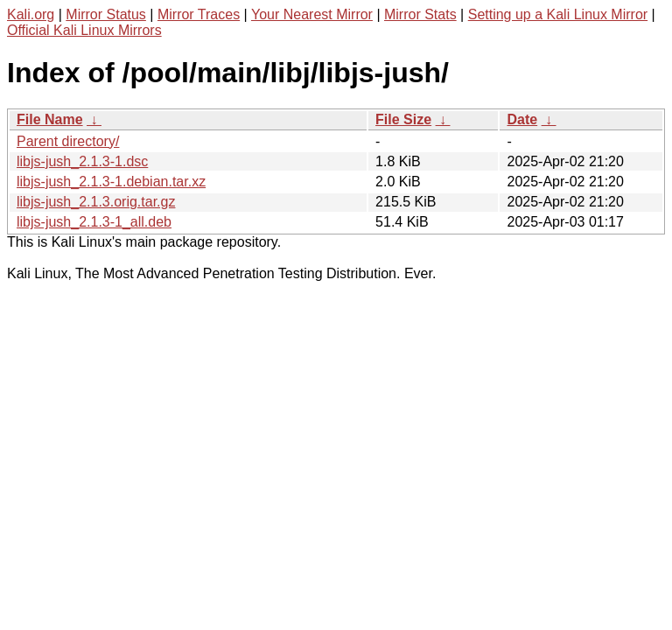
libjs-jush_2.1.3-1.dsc (82, 161)
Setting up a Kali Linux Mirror (558, 14)
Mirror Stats (420, 14)
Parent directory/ (68, 141)
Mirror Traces (199, 14)
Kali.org (31, 14)
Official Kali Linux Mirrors (84, 30)
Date (522, 119)
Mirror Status (106, 14)
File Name (50, 119)
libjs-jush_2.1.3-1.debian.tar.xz (111, 182)
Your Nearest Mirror (312, 14)
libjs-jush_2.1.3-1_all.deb (94, 222)
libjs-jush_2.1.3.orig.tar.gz (96, 202)
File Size (403, 119)
